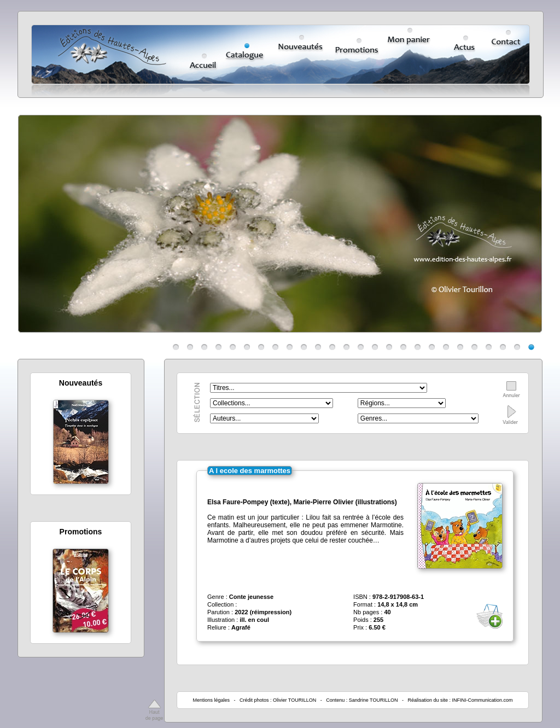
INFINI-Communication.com (483, 700)
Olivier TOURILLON (294, 700)
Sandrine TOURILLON (374, 700)
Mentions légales (211, 700)
